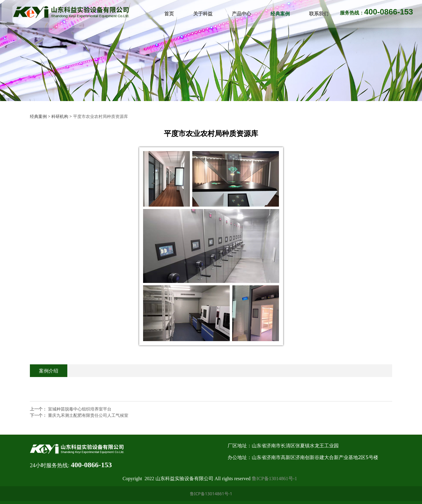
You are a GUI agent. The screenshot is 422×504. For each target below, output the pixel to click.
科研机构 (60, 116)
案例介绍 (49, 371)
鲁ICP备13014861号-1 (274, 479)
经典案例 (279, 14)
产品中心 (241, 14)
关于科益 (202, 14)
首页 (168, 14)
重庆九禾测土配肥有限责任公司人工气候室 (88, 415)
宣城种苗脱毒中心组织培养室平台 (80, 409)
